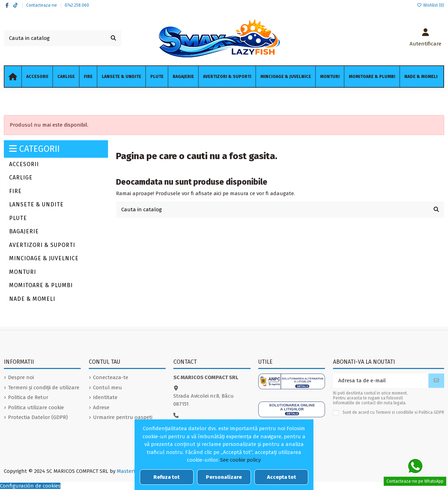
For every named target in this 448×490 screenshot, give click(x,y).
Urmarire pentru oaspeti (123, 417)
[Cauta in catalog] (113, 38)
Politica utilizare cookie (36, 407)
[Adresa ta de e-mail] (381, 381)
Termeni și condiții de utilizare (44, 388)
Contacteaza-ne (42, 5)
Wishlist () (431, 5)
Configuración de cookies (30, 486)
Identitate (105, 397)
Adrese (101, 407)
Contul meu (107, 388)
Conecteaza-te (111, 377)
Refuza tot (167, 477)
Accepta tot (281, 477)
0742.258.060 (77, 5)
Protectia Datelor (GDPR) (38, 417)
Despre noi (21, 377)
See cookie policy (240, 460)
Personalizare (224, 477)
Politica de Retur (28, 397)
